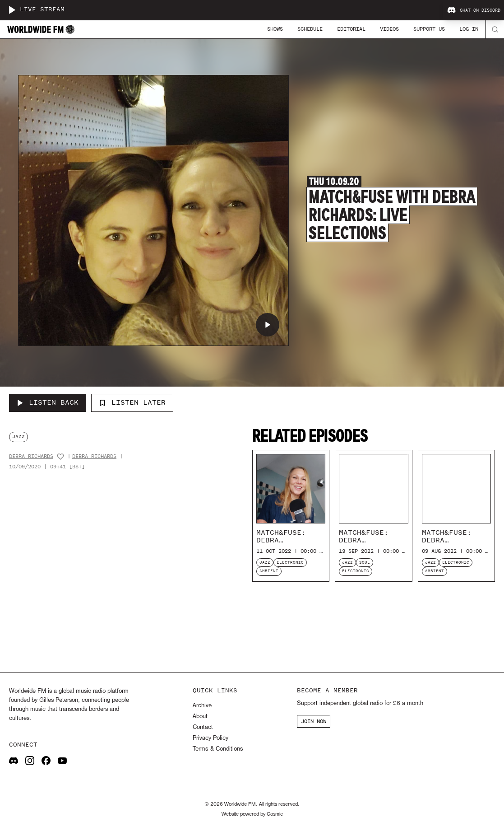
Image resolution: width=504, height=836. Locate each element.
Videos (389, 29)
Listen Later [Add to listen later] (132, 402)
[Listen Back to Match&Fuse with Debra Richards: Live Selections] (47, 403)
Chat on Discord (474, 10)
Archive (202, 706)
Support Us (429, 29)
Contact (203, 727)
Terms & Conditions (218, 749)
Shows (275, 29)
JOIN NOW (314, 721)
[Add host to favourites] (60, 457)
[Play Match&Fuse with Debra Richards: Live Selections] (268, 325)
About (200, 717)
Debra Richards (31, 456)
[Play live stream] (12, 10)
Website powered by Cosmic (252, 814)
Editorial (351, 29)
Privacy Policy (210, 738)
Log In (469, 29)
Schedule (310, 29)
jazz (18, 437)
